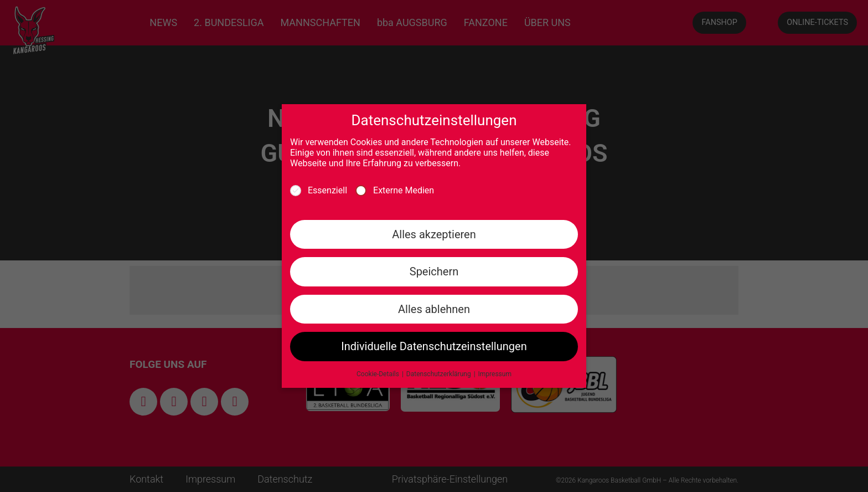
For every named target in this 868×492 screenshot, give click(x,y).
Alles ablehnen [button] (434, 309)
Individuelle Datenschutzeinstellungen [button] (434, 346)
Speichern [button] (434, 271)
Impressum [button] (495, 374)
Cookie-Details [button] (379, 374)
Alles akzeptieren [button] (434, 234)
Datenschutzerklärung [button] (440, 374)
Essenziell (319, 190)
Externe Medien (395, 190)
